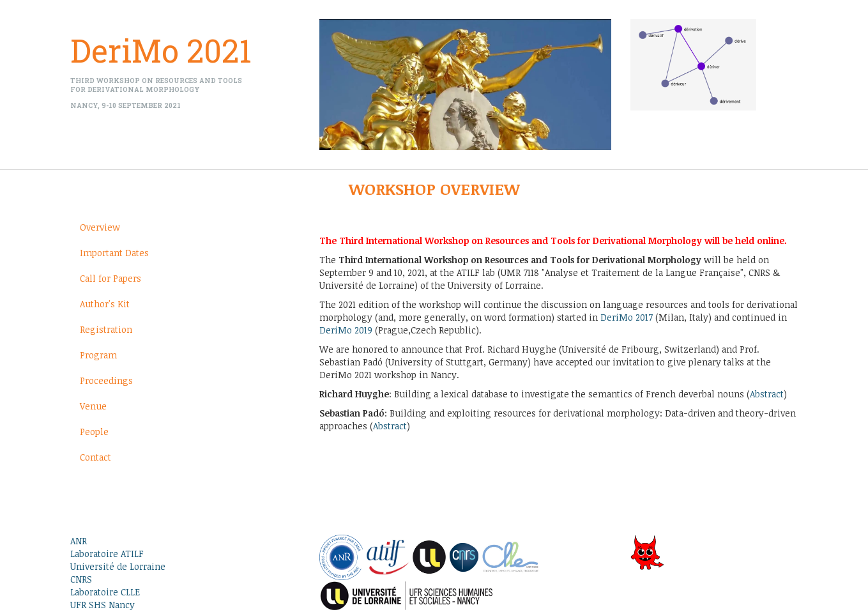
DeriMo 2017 (627, 317)
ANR (79, 541)
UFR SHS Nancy (103, 605)
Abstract (767, 394)
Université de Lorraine (118, 566)
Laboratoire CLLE (105, 592)
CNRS (81, 579)
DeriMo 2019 (346, 330)
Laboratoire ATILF (107, 554)
